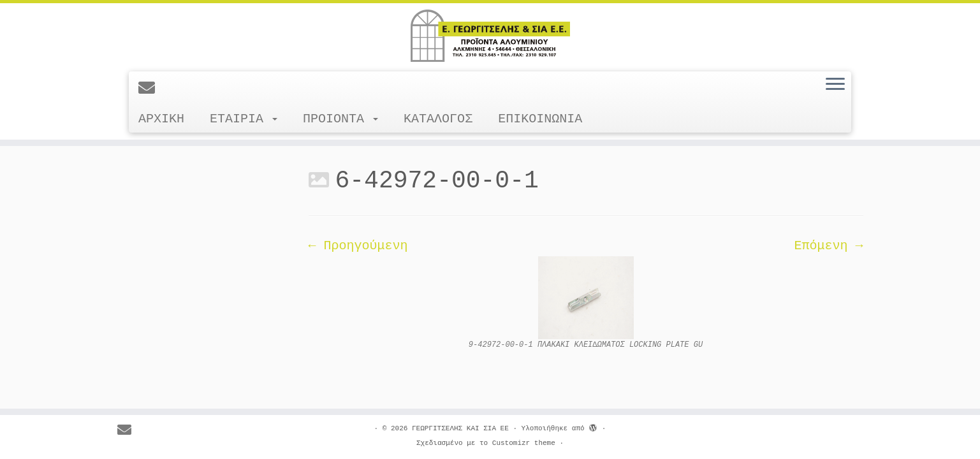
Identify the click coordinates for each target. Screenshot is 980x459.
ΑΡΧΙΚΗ (161, 119)
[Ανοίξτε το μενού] (835, 85)
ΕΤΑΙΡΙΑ (244, 119)
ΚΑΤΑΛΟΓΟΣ (438, 119)
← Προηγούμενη (358, 246)
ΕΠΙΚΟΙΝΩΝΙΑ (540, 119)
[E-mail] (151, 89)
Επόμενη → (828, 246)
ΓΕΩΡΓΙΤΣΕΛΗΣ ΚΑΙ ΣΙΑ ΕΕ (460, 428)
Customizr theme (524, 443)
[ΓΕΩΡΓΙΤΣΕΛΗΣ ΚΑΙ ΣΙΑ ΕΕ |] (490, 36)
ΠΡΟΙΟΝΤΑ (340, 119)
